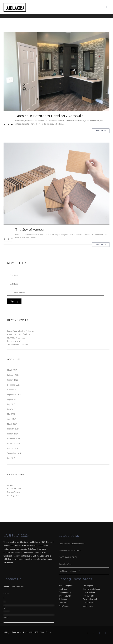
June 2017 (11, 409)
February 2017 (13, 429)
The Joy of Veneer (30, 234)
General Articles (14, 492)
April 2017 (11, 419)
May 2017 (11, 414)
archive (10, 485)
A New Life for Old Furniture (19, 334)
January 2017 (13, 434)
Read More (101, 131)
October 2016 (13, 448)
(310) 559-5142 (19, 587)
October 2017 (13, 390)
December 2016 (14, 439)
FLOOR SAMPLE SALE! (16, 338)
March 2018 (12, 370)
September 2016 (14, 453)
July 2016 (11, 458)
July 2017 (11, 404)
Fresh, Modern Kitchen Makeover (21, 331)
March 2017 (12, 424)
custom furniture (14, 489)
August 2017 (12, 400)
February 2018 (13, 375)
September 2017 (14, 395)
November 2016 (14, 443)
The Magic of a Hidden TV (18, 345)
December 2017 (14, 385)
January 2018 (13, 380)
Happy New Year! (14, 341)
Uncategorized (13, 495)
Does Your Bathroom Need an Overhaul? (49, 116)
